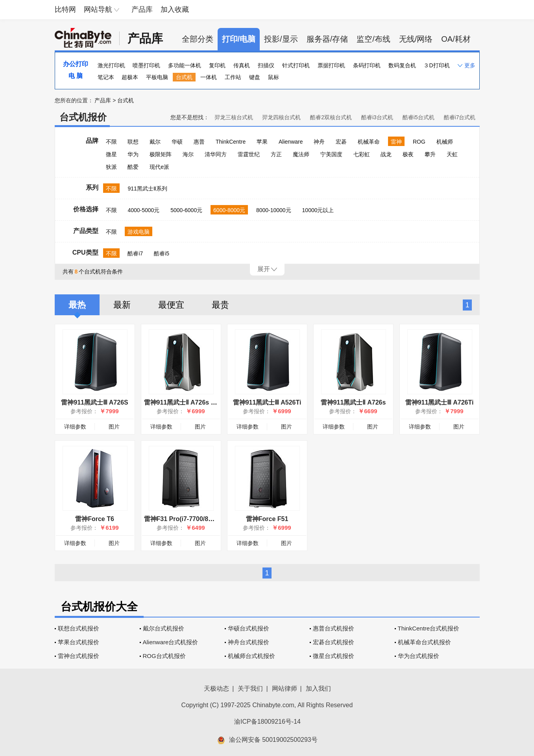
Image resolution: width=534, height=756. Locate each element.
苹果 (262, 142)
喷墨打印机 (146, 65)
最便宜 (171, 305)
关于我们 (250, 689)
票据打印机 (331, 65)
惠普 (199, 142)
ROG (419, 142)
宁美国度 (331, 154)
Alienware (291, 142)
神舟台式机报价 (249, 642)
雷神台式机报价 (79, 656)
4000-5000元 (143, 210)
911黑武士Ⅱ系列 (147, 189)
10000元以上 (318, 210)
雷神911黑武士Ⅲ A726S (94, 402)
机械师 (445, 142)
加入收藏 (175, 9)
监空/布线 (373, 39)
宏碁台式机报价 (334, 642)
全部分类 (198, 39)
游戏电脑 (139, 232)
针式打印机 (296, 65)
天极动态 (216, 689)
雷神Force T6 (95, 519)
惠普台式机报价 (334, 628)
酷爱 (133, 167)
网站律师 (285, 689)
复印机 (217, 65)
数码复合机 (402, 65)
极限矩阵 (161, 154)
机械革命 (369, 142)
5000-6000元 (186, 210)
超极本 (130, 77)
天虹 (452, 154)
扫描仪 (266, 65)
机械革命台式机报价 (424, 642)
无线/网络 (416, 39)
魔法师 (301, 154)
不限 (111, 142)
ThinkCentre (231, 142)
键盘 (255, 77)
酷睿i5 (162, 253)
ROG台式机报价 (164, 656)
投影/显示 (281, 39)
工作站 (233, 77)
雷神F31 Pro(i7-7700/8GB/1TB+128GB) (201, 519)
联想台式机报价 (79, 628)
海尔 (188, 154)
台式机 (184, 77)
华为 (133, 154)
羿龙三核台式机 (234, 117)
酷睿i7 (135, 253)
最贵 (220, 305)
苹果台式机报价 (79, 642)
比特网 (65, 9)
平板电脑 (157, 77)
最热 (77, 305)
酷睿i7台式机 (460, 117)
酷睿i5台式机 (419, 117)
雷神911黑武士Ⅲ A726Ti (440, 402)
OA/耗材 (456, 39)
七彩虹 (362, 154)
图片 (114, 427)
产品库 (142, 9)
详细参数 (75, 427)
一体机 (209, 77)
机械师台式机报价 (251, 656)
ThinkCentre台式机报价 (429, 628)
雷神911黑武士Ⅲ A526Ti (267, 402)
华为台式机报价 (419, 656)
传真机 (242, 65)
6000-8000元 (229, 210)
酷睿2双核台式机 (331, 117)
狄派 (111, 167)
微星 (111, 154)
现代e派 (159, 167)
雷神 (396, 142)
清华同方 (216, 154)
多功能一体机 (185, 65)
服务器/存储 (327, 39)
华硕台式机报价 (249, 628)
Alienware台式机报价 (171, 642)
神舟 (319, 142)
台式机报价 (83, 117)
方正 (276, 154)
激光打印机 (111, 65)
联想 (133, 142)
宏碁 (341, 142)
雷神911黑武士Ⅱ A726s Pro (183, 402)
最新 (122, 305)
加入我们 (318, 689)
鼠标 (273, 77)
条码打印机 (367, 65)
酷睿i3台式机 (377, 117)
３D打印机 (436, 65)
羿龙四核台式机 (281, 117)
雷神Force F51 (267, 519)
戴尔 (155, 142)
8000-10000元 (274, 210)
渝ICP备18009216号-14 (267, 722)
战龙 (386, 154)
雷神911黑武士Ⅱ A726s (353, 402)
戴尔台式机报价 (164, 628)
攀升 (430, 154)
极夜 (408, 154)
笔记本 (106, 77)
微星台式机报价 (334, 656)
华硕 (177, 142)
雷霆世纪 (249, 154)
